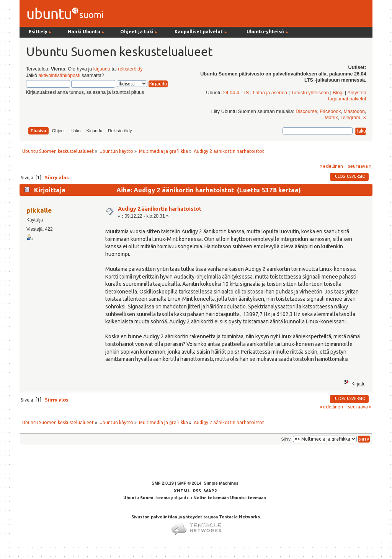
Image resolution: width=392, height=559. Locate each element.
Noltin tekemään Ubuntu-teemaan (230, 498)
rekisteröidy (130, 69)
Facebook (330, 111)
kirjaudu (102, 69)
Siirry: (286, 439)
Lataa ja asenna (270, 93)
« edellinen (331, 166)
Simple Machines (221, 483)
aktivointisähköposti (59, 75)
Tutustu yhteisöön (310, 93)
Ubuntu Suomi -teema (146, 498)
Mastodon (354, 111)
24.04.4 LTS (236, 93)
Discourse (306, 111)
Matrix (331, 118)
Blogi (338, 93)
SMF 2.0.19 (163, 483)
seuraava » (360, 166)
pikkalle (39, 210)
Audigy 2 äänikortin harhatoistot (160, 209)
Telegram (350, 118)
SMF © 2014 (189, 483)
